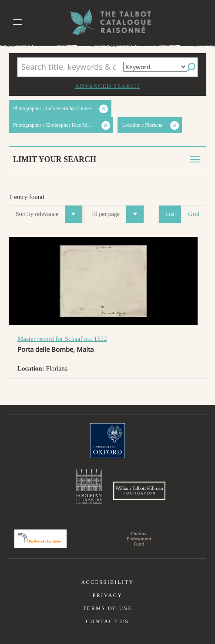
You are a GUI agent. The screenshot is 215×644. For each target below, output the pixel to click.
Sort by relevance (49, 214)
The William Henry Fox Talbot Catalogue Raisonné (107, 22)
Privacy (108, 595)
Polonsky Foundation (40, 539)
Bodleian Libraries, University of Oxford (89, 486)
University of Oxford (107, 441)
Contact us (108, 621)
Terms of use (107, 608)
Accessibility (107, 582)
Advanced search (107, 86)
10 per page (118, 214)
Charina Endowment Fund (139, 539)
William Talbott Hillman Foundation (139, 491)
